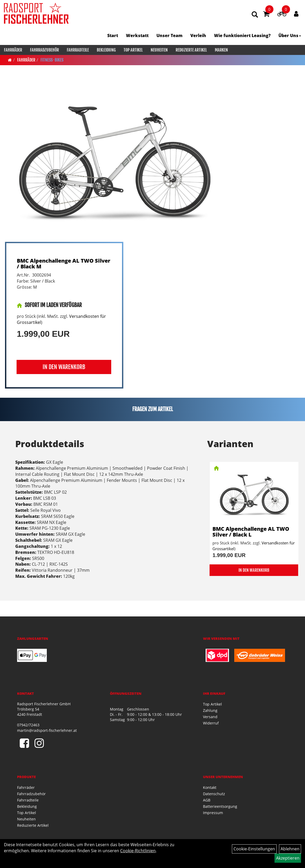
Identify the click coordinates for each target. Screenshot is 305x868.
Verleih (198, 35)
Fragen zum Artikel (153, 409)
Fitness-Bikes (52, 60)
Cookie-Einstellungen (254, 849)
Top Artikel (133, 50)
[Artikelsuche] (255, 15)
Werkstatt (137, 35)
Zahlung (210, 710)
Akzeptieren (288, 858)
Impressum (213, 813)
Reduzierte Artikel (191, 50)
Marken (221, 50)
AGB (207, 800)
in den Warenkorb (64, 367)
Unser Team (169, 35)
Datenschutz (214, 794)
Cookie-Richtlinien (138, 851)
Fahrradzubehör (44, 50)
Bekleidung (106, 50)
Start (113, 35)
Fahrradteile (78, 50)
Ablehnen (290, 849)
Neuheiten (159, 50)
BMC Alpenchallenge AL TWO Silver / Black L (251, 532)
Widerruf (211, 723)
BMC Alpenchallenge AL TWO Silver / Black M (63, 264)
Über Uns (290, 35)
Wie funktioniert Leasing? (242, 35)
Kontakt (210, 787)
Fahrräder (13, 50)
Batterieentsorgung (220, 806)
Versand (210, 717)
